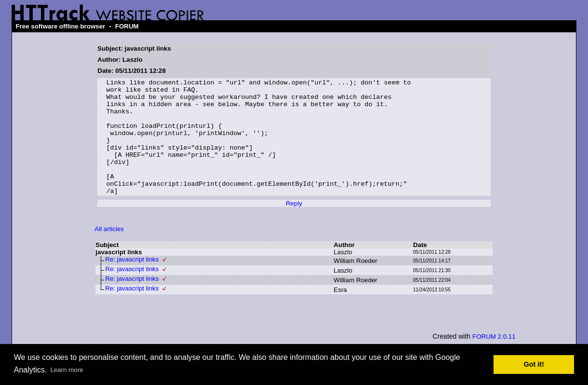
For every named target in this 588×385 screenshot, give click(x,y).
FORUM (127, 26)
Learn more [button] (67, 370)
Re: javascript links (132, 282)
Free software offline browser (60, 26)
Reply (294, 227)
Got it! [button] (534, 364)
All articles (109, 252)
